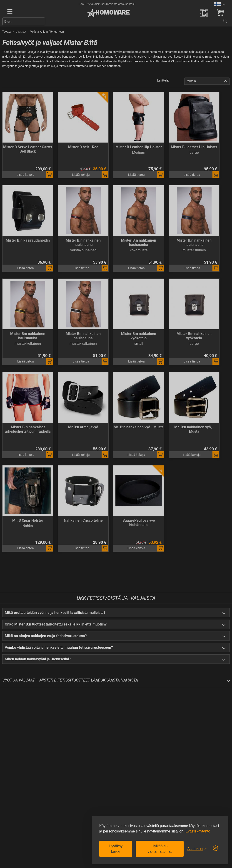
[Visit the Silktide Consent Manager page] (216, 848)
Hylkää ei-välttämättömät (160, 849)
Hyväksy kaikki (116, 849)
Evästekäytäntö (198, 831)
